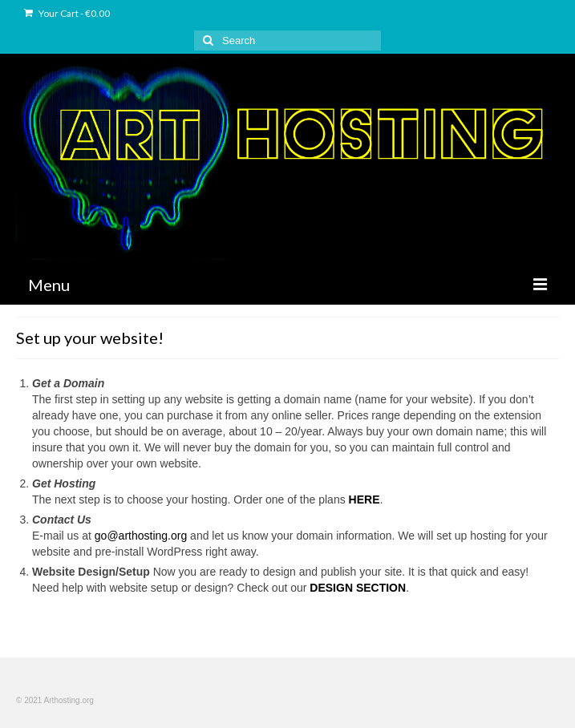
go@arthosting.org (141, 536)
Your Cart (67, 13)
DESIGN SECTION (358, 588)
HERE (364, 499)
